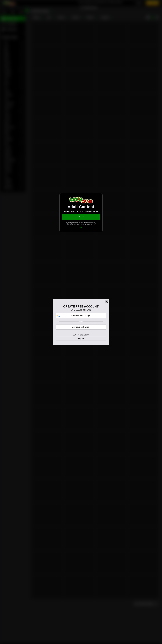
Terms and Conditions (87, 225)
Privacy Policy (72, 225)
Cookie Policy (91, 223)
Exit (81, 228)
